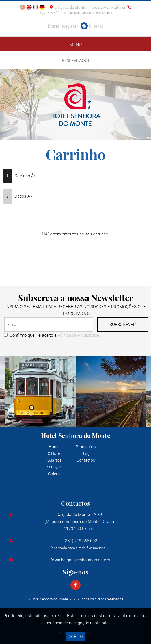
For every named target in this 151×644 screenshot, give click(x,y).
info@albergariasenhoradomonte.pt (79, 560)
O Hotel (54, 453)
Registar (70, 26)
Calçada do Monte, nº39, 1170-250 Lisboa (90, 7)
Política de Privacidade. (79, 335)
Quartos (54, 460)
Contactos (86, 460)
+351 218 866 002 (53, 13)
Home (54, 447)
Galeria (54, 474)
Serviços (54, 467)
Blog (86, 453)
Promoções (86, 447)
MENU (76, 45)
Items (96, 26)
